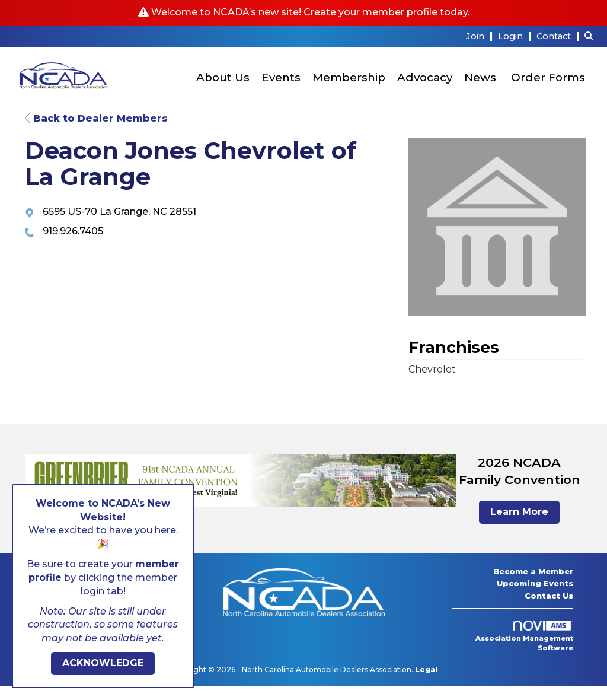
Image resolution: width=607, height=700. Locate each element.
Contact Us (549, 596)
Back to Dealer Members (96, 118)
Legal (426, 669)
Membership (349, 77)
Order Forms (548, 77)
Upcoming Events (535, 583)
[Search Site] (591, 36)
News (480, 77)
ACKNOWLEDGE (103, 663)
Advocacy (425, 77)
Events (281, 77)
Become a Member (533, 571)
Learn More (519, 512)
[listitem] (481, 36)
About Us (223, 77)
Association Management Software (524, 637)
